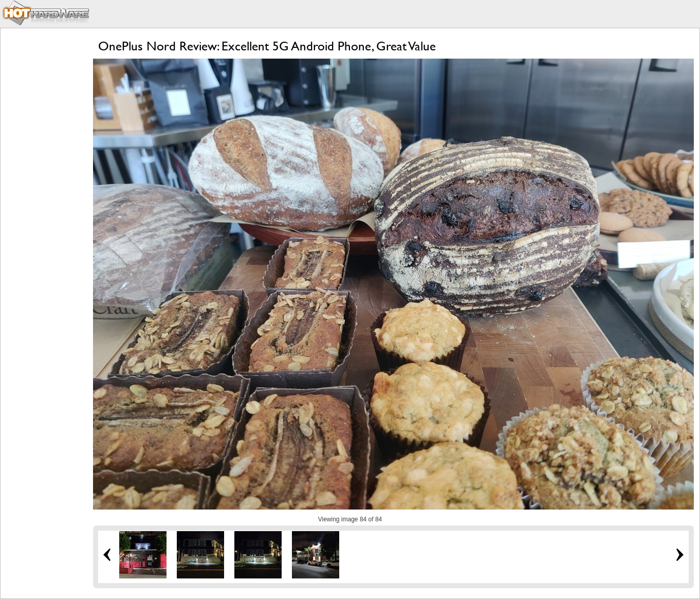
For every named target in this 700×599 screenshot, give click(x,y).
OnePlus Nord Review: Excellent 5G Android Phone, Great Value (267, 46)
